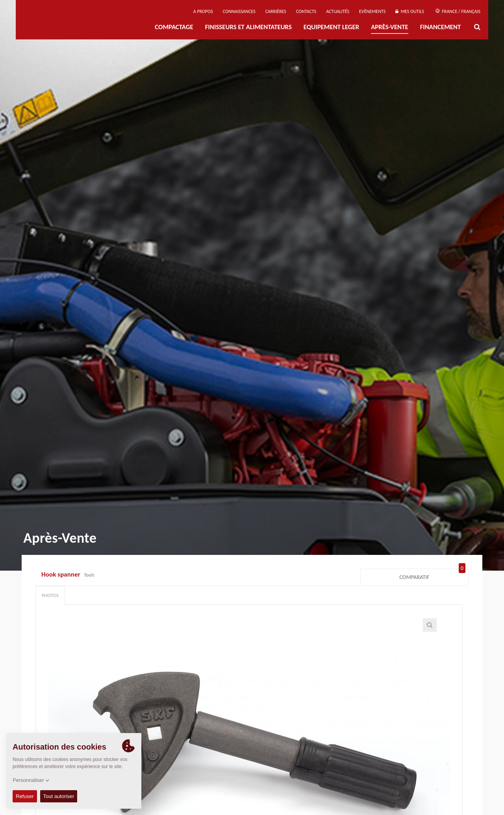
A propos (203, 11)
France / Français (458, 11)
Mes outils (410, 11)
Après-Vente (389, 27)
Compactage (174, 27)
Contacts (306, 11)
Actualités (338, 11)
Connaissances (239, 11)
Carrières (276, 11)
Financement (441, 27)
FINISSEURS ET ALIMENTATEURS (248, 27)
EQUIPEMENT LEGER (331, 27)
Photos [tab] (50, 595)
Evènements (372, 11)
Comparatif (432, 575)
